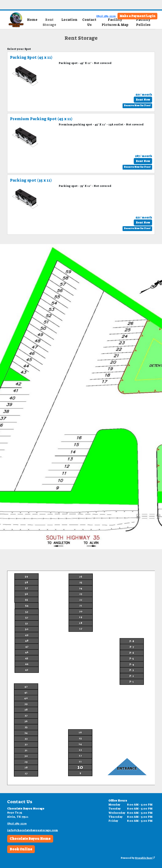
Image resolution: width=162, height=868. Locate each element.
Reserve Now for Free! (137, 106)
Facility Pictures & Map (115, 22)
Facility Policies (143, 22)
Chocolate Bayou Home (30, 839)
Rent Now (143, 100)
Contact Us (89, 22)
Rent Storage (49, 22)
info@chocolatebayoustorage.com (33, 830)
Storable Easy (145, 858)
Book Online (21, 849)
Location (69, 20)
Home (32, 20)
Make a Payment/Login (138, 16)
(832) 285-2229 (106, 16)
